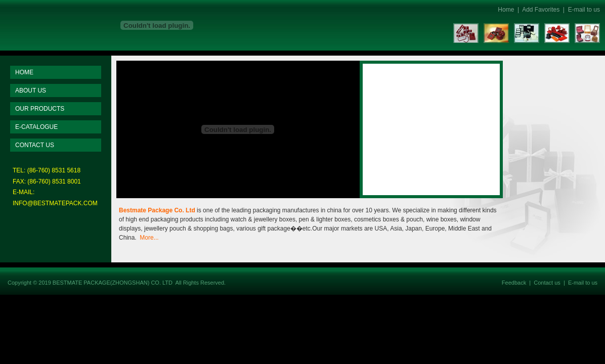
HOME (24, 72)
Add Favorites (541, 10)
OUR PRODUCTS (40, 109)
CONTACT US (35, 145)
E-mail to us (584, 10)
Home (506, 10)
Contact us (547, 283)
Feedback (514, 283)
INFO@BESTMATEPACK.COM (55, 203)
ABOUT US (31, 90)
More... (149, 238)
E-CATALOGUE (36, 127)
